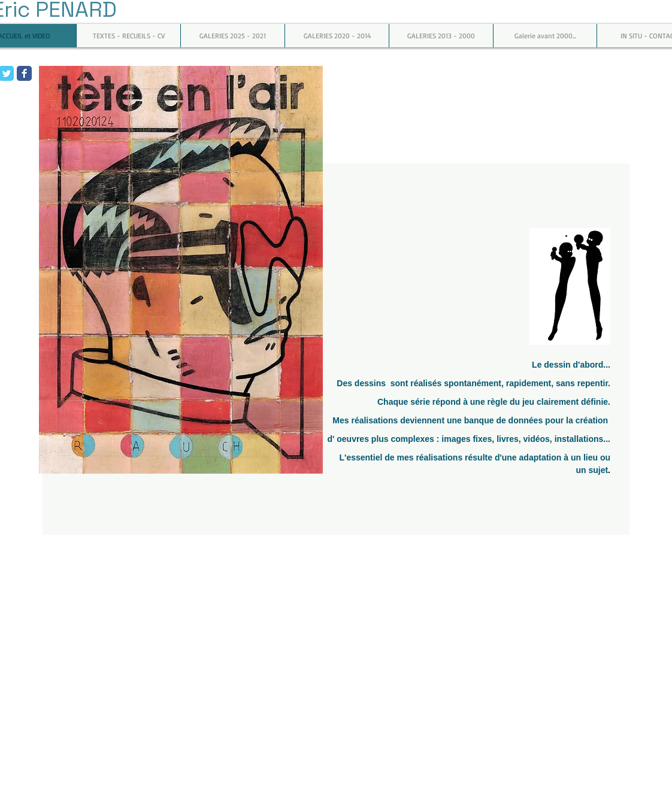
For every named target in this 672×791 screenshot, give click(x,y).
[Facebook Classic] (24, 73)
